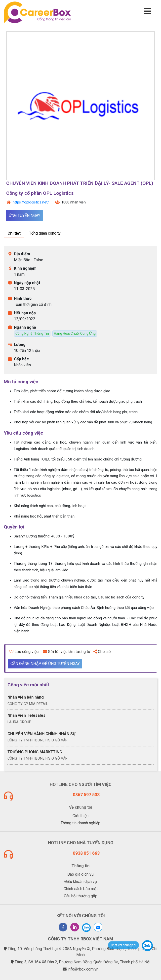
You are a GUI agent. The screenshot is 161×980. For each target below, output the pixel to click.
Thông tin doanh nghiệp (80, 823)
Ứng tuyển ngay (24, 216)
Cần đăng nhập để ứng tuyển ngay (45, 664)
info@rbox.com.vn (83, 969)
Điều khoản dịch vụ (81, 882)
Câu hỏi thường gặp (81, 896)
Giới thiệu (80, 816)
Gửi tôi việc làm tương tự (67, 652)
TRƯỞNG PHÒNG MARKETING (35, 752)
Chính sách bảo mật (81, 889)
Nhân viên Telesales (26, 715)
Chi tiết (14, 233)
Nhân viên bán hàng (26, 697)
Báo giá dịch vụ (80, 874)
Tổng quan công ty (45, 233)
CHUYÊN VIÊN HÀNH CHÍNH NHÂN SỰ (41, 734)
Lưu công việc (24, 652)
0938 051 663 (86, 853)
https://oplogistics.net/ (31, 202)
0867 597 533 (86, 795)
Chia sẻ (102, 652)
